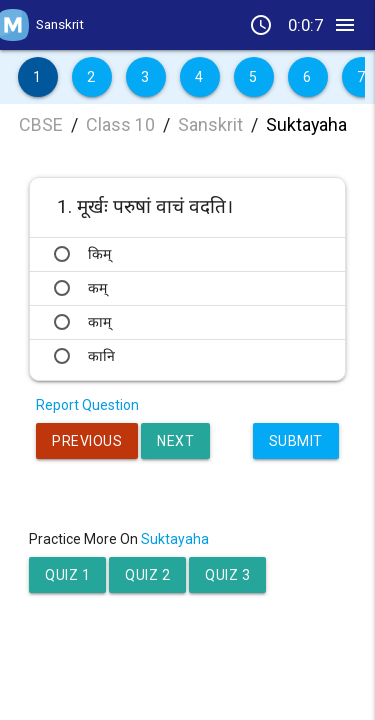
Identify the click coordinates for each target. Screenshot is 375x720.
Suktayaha (306, 124)
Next (175, 441)
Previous (87, 441)
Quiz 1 (67, 575)
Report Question (87, 405)
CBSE (41, 124)
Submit (296, 441)
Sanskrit (210, 124)
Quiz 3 (227, 575)
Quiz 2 (147, 575)
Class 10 (120, 124)
